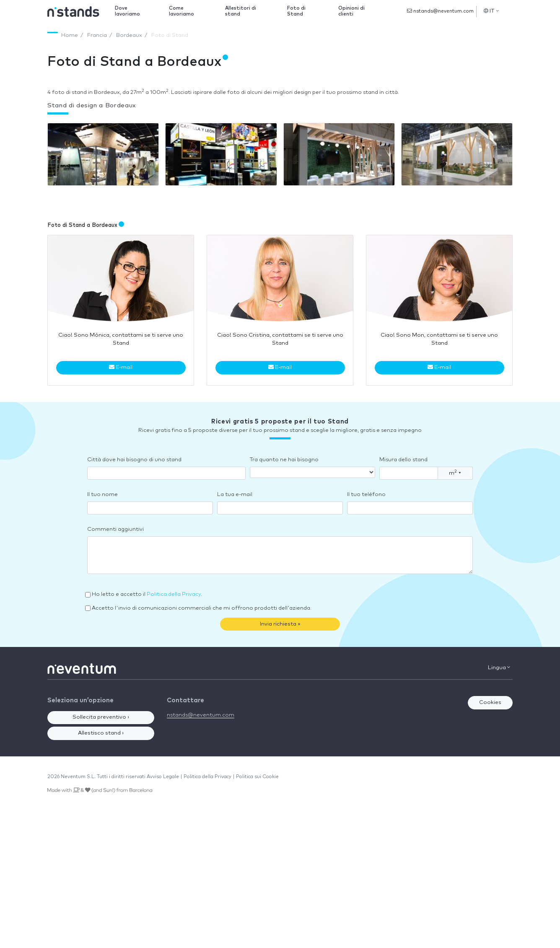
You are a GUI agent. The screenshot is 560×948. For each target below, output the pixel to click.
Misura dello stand (403, 460)
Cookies (490, 703)
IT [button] (491, 11)
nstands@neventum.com (440, 11)
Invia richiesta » (280, 624)
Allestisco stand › (101, 733)
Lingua (499, 667)
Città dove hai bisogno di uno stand (134, 460)
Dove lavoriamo (127, 11)
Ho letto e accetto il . (147, 594)
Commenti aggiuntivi (115, 529)
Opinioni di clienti (351, 11)
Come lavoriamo (181, 11)
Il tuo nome (102, 495)
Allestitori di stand (241, 11)
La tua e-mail (235, 495)
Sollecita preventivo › (101, 717)
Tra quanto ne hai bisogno (284, 460)
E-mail (121, 367)
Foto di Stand (296, 11)
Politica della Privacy (174, 594)
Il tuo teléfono (366, 495)
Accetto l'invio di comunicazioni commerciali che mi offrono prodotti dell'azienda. (202, 608)
